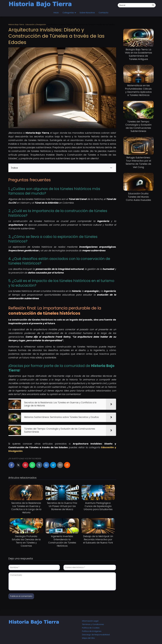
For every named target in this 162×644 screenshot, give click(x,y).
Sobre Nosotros (87, 13)
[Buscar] (153, 5)
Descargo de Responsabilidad (96, 635)
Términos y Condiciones (93, 624)
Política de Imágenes (92, 631)
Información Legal (90, 621)
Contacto (103, 13)
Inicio (56, 13)
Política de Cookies (91, 628)
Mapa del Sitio (88, 638)
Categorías (68, 13)
